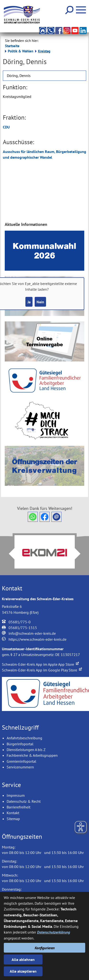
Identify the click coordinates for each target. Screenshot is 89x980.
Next (80, 554)
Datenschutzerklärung (54, 932)
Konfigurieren (45, 948)
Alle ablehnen (23, 960)
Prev (9, 554)
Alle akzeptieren (23, 971)
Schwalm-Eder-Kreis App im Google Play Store (42, 670)
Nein (40, 302)
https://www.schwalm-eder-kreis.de (37, 639)
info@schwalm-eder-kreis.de (32, 633)
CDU (6, 127)
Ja (29, 302)
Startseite (12, 46)
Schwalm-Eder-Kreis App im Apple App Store (40, 664)
